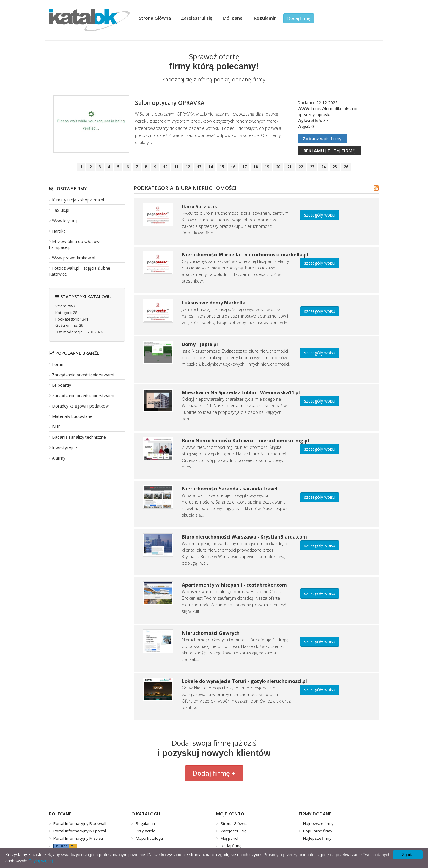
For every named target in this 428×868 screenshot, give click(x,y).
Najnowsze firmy (318, 823)
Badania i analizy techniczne (79, 437)
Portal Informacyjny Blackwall (80, 823)
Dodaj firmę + (214, 773)
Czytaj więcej (41, 861)
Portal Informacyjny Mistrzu (78, 838)
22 (301, 167)
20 (278, 167)
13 (199, 167)
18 (256, 167)
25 (335, 167)
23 (312, 167)
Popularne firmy (318, 831)
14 (210, 167)
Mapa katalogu (149, 838)
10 (165, 167)
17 (244, 167)
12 (188, 167)
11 (177, 167)
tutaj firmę (329, 151)
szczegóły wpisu (320, 215)
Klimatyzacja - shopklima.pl (78, 200)
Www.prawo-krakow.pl (74, 258)
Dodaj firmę (299, 18)
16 (233, 167)
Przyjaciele (146, 831)
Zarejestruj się (197, 18)
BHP (56, 427)
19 (267, 167)
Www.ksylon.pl (66, 221)
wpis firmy (322, 138)
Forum (58, 364)
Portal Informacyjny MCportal (80, 831)
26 (346, 167)
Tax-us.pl (61, 210)
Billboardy (62, 385)
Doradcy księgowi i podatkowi (81, 406)
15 (222, 167)
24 (323, 167)
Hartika (59, 231)
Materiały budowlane (72, 416)
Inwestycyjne (64, 448)
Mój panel (233, 18)
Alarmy (59, 458)
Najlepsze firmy (317, 838)
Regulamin (265, 18)
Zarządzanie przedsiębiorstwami (83, 375)
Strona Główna (155, 18)
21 (289, 167)
